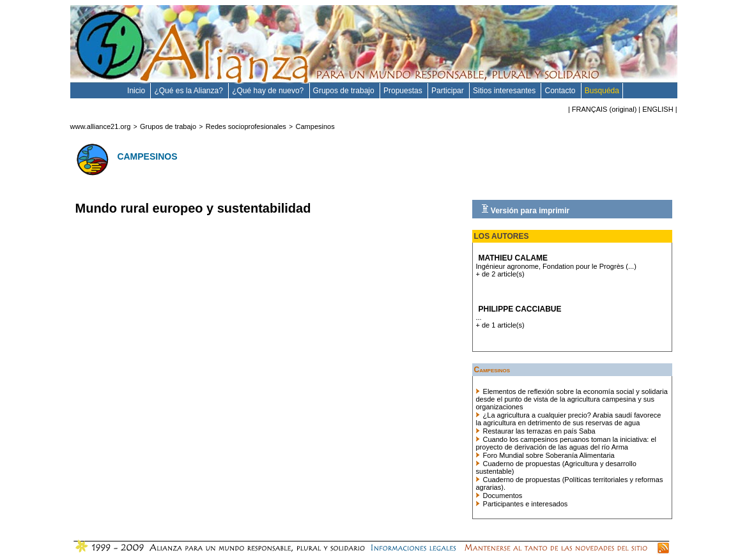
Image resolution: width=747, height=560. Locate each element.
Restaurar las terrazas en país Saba (536, 431)
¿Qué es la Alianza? (189, 91)
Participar (449, 91)
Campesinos (315, 126)
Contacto (561, 91)
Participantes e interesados (522, 504)
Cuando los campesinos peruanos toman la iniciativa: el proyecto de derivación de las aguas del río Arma (566, 443)
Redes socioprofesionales (246, 126)
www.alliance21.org (101, 126)
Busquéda (602, 91)
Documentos (499, 496)
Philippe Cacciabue (520, 309)
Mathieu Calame (513, 258)
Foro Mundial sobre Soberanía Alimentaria (545, 455)
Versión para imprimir (526, 209)
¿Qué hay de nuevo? (269, 91)
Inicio (137, 91)
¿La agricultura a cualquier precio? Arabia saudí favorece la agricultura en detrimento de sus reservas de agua (569, 419)
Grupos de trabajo (345, 91)
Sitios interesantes (505, 91)
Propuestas (404, 91)
